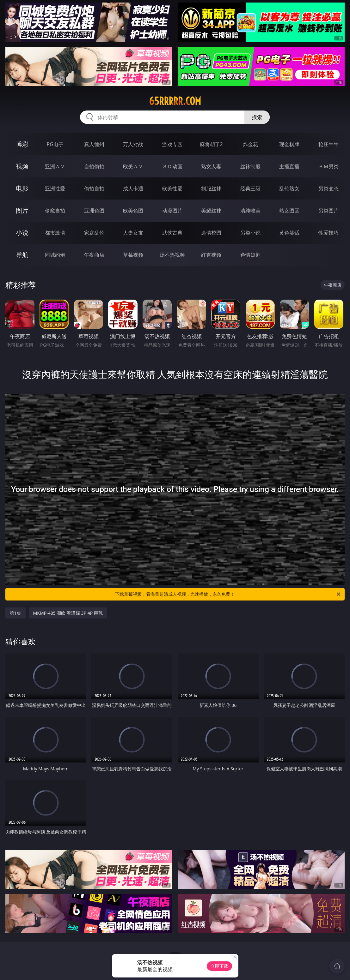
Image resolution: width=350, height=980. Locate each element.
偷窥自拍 (55, 211)
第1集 (15, 613)
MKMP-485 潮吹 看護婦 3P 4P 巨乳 (68, 613)
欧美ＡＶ (133, 166)
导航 (22, 255)
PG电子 (55, 144)
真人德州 (94, 144)
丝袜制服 (250, 166)
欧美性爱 (172, 188)
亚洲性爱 (55, 188)
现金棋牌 (289, 144)
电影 (22, 188)
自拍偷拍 (94, 166)
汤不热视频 (172, 255)
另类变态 (329, 188)
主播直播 (289, 166)
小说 (22, 233)
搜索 (257, 117)
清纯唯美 (250, 211)
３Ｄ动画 (172, 166)
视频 (22, 166)
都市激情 (55, 233)
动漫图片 (172, 211)
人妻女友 (133, 233)
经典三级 (250, 188)
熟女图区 (289, 211)
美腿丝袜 (211, 211)
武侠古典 (172, 233)
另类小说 (250, 233)
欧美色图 (133, 211)
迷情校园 (211, 233)
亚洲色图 (94, 211)
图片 (22, 210)
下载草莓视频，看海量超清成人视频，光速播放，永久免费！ (228, 594)
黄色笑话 (289, 233)
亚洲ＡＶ (55, 166)
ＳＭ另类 (329, 166)
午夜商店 (94, 255)
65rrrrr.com (175, 101)
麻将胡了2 (211, 144)
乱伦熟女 (289, 188)
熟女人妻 (211, 166)
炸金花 (250, 144)
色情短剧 (250, 255)
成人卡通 (133, 188)
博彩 (22, 144)
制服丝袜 (211, 188)
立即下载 (219, 966)
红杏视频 (211, 255)
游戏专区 (172, 144)
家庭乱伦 (94, 233)
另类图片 (329, 211)
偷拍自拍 (94, 188)
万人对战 (133, 144)
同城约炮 (55, 255)
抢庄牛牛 (329, 144)
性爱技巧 (329, 233)
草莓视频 (133, 255)
